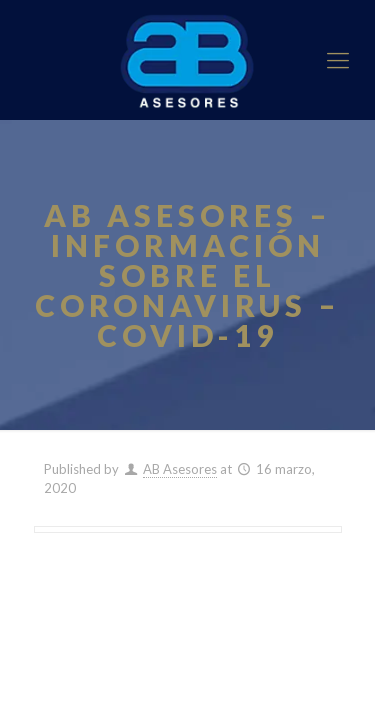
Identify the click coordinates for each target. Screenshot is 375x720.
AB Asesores (180, 469)
